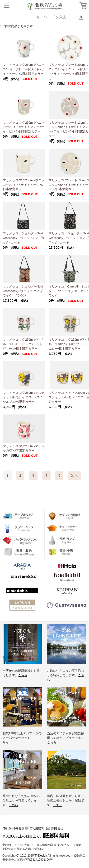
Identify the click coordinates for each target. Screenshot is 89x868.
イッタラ (67, 566)
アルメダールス (22, 591)
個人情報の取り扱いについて (55, 845)
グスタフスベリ (67, 606)
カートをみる (13, 828)
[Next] (75, 475)
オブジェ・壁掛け (67, 516)
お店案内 (39, 849)
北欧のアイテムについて (18, 845)
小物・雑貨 (67, 552)
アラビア (22, 568)
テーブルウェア (22, 516)
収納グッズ (22, 552)
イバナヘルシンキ (67, 577)
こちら (23, 675)
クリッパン (67, 591)
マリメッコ (22, 577)
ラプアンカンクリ (22, 606)
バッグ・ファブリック (22, 540)
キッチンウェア (67, 528)
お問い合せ (56, 828)
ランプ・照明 (67, 540)
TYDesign (41, 856)
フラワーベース (22, 528)
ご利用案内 (34, 828)
